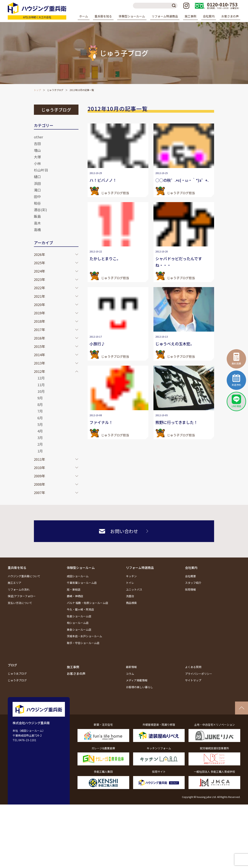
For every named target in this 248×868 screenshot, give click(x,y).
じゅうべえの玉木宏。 (175, 344)
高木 (37, 223)
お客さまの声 (230, 16)
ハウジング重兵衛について (24, 576)
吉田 (37, 143)
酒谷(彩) (40, 210)
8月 (40, 404)
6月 (40, 418)
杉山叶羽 (41, 170)
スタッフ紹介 (193, 583)
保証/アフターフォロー (22, 596)
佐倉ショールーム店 (79, 616)
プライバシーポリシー (199, 674)
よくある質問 (193, 667)
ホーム (84, 16)
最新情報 (131, 667)
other (38, 137)
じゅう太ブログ (17, 673)
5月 (40, 424)
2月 (40, 444)
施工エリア (15, 583)
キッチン (131, 576)
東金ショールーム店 (79, 630)
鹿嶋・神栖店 (75, 596)
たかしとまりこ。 (105, 259)
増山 (37, 150)
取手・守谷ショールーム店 (83, 643)
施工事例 (190, 16)
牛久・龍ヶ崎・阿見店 (80, 609)
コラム (130, 674)
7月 (40, 411)
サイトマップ (193, 680)
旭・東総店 (74, 589)
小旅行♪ (97, 344)
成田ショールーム (78, 576)
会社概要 (190, 576)
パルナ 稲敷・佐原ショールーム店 (87, 603)
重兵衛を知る (17, 568)
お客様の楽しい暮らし (139, 687)
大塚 (37, 157)
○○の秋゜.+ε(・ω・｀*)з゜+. (182, 180)
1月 (40, 451)
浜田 (37, 183)
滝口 (37, 190)
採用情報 (190, 589)
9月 (40, 398)
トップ (37, 90)
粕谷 (37, 203)
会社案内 (191, 568)
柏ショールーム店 (78, 623)
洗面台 (130, 596)
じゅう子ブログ (55, 90)
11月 (41, 385)
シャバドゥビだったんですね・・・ (179, 262)
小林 (37, 163)
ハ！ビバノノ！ (103, 180)
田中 (37, 196)
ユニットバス (134, 589)
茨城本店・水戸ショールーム (84, 636)
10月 (41, 391)
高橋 (37, 230)
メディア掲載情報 (137, 680)
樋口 (37, 177)
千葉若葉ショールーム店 (82, 583)
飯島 (37, 216)
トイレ (130, 583)
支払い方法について (20, 603)
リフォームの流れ (19, 589)
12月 (41, 378)
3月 (40, 437)
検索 (175, 6)
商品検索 (131, 603)
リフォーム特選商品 (140, 568)
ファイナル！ (101, 422)
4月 (40, 431)
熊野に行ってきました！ (177, 422)
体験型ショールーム (81, 568)
